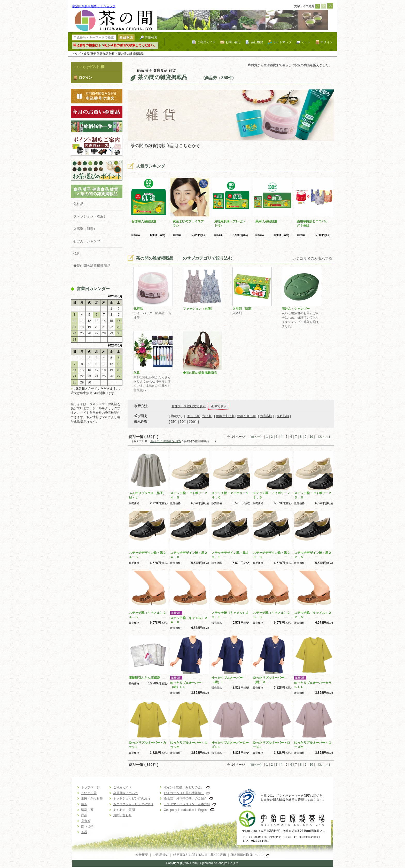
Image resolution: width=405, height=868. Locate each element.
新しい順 (193, 416)
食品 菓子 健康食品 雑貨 (99, 54)
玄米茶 (86, 821)
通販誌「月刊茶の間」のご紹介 (188, 798)
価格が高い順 (246, 416)
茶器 (84, 832)
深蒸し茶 (87, 810)
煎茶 (84, 804)
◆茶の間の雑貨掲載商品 (92, 266)
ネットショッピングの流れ (132, 798)
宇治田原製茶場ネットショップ (94, 6)
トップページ (90, 787)
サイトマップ (282, 42)
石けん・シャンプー (88, 241)
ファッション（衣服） (90, 216)
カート (306, 42)
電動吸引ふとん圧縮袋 (144, 678)
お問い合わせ (122, 815)
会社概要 (257, 42)
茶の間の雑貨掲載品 (103, 194)
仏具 (77, 254)
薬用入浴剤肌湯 (266, 221)
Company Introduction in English (189, 810)
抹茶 (84, 815)
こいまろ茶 (89, 793)
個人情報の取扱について (250, 855)
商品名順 (266, 416)
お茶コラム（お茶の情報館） (187, 793)
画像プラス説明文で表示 (189, 406)
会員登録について (126, 793)
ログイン (327, 42)
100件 (193, 422)
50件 (183, 422)
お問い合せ (233, 42)
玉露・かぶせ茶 (92, 798)
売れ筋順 (283, 416)
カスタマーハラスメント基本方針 (190, 804)
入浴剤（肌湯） (85, 229)
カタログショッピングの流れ (133, 804)
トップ (76, 54)
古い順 (207, 416)
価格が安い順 (225, 416)
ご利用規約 (161, 855)
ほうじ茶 (87, 826)
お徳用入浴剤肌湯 (144, 221)
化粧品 (78, 204)
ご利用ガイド (206, 42)
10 (311, 437)
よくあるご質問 (124, 810)
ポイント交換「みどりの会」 (187, 787)
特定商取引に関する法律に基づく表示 (200, 855)
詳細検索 (151, 37)
